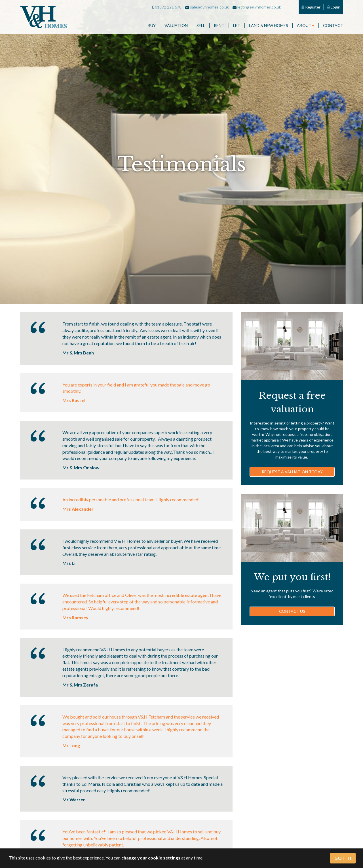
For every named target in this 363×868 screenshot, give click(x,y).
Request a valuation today (292, 472)
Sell (201, 25)
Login (334, 7)
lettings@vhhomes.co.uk (257, 7)
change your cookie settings (151, 858)
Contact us (292, 611)
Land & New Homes (269, 25)
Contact (333, 25)
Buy (152, 25)
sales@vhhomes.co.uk (207, 7)
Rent (219, 25)
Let (237, 25)
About (306, 25)
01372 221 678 (167, 7)
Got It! (343, 858)
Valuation (176, 25)
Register (311, 7)
